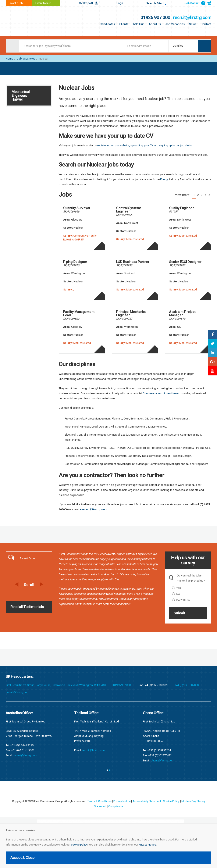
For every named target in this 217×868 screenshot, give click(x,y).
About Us (155, 24)
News (193, 24)
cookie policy (79, 845)
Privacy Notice (147, 845)
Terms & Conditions (99, 801)
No (176, 594)
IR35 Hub (139, 24)
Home (9, 59)
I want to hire (43, 3)
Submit (179, 613)
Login (120, 3)
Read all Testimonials (27, 607)
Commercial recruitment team (161, 393)
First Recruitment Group (32, 21)
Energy (164, 179)
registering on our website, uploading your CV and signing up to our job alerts (145, 145)
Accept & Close (22, 858)
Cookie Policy (171, 801)
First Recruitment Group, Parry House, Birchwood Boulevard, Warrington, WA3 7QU (56, 685)
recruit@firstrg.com (192, 17)
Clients (124, 24)
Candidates (107, 24)
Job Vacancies (175, 24)
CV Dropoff (86, 3)
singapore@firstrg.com (96, 740)
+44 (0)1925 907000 (187, 685)
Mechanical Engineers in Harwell (21, 95)
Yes (176, 588)
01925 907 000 (155, 17)
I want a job (16, 3)
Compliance (116, 806)
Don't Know (181, 600)
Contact (206, 24)
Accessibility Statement (146, 801)
